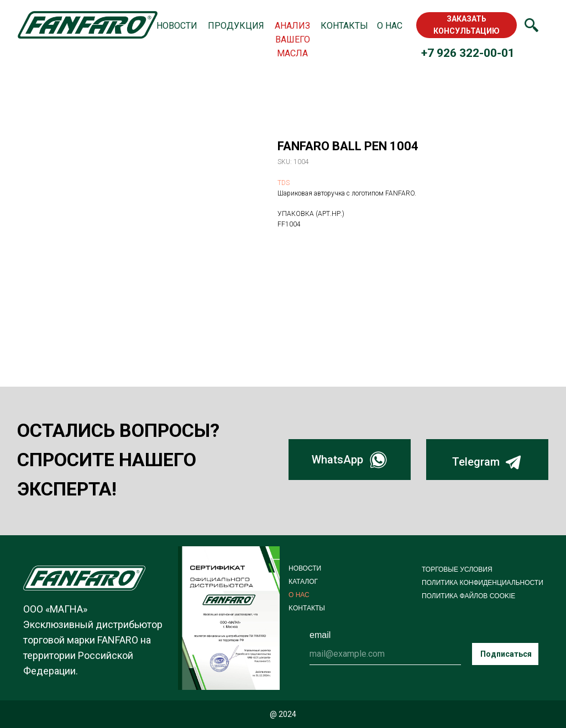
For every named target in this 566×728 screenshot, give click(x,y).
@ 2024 (283, 714)
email (320, 635)
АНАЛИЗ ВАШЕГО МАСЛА (292, 39)
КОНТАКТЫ (344, 26)
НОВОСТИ (177, 26)
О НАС (390, 26)
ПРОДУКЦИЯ (236, 26)
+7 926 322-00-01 (468, 53)
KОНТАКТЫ (307, 608)
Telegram (476, 462)
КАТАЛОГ (303, 582)
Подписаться (506, 654)
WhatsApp (337, 460)
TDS (284, 183)
